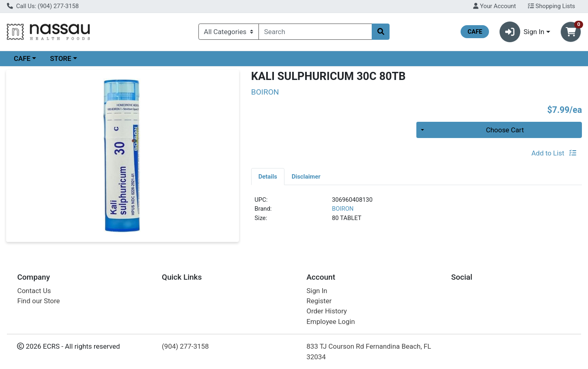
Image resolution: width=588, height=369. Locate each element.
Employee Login (331, 322)
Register (319, 301)
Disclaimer (306, 177)
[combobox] (315, 32)
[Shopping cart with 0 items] (571, 32)
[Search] (315, 32)
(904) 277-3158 (185, 346)
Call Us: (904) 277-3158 (43, 6)
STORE (60, 58)
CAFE (22, 58)
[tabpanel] (417, 212)
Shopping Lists (551, 6)
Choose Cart (505, 130)
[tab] (268, 176)
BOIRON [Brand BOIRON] (343, 209)
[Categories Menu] (229, 32)
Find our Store (38, 301)
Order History (327, 311)
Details (268, 177)
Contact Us (34, 291)
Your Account (494, 6)
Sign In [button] (522, 32)
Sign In (317, 291)
